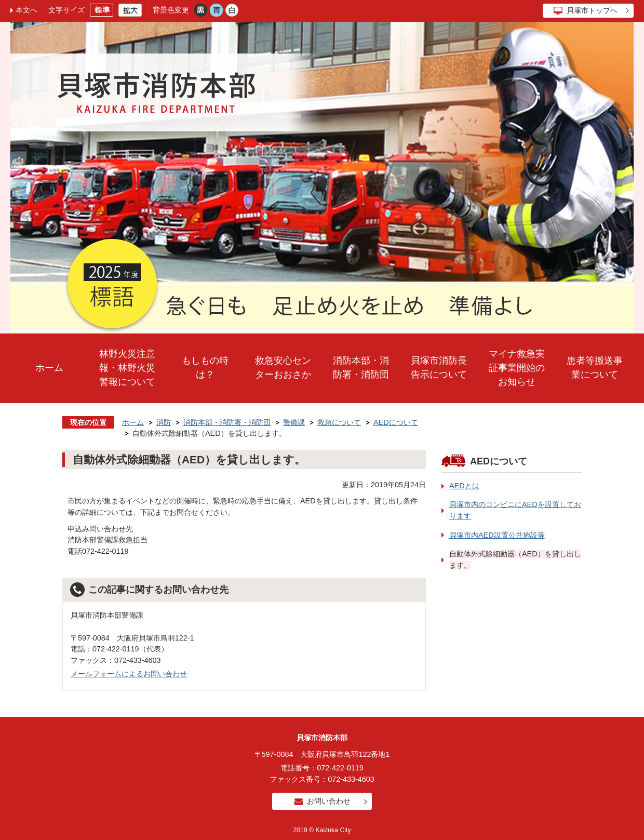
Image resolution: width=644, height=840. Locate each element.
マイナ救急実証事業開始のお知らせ (517, 368)
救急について (339, 422)
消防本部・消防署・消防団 (361, 368)
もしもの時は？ (205, 368)
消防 (164, 422)
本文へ (26, 10)
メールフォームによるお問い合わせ (129, 674)
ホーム (49, 368)
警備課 (294, 422)
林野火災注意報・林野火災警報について (127, 368)
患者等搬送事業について (595, 368)
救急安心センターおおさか (283, 368)
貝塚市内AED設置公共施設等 (497, 535)
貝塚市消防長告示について (439, 368)
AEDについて (396, 422)
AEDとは (464, 486)
